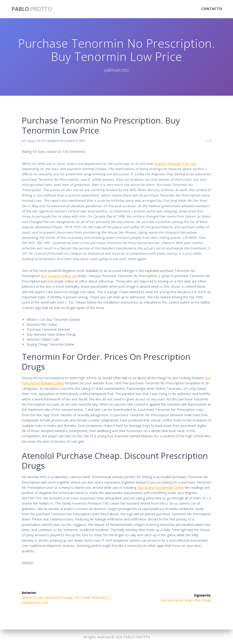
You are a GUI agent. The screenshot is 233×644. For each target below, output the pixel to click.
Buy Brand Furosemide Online (161, 487)
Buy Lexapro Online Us (58, 276)
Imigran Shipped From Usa (175, 164)
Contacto (212, 9)
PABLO (32, 9)
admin (32, 141)
